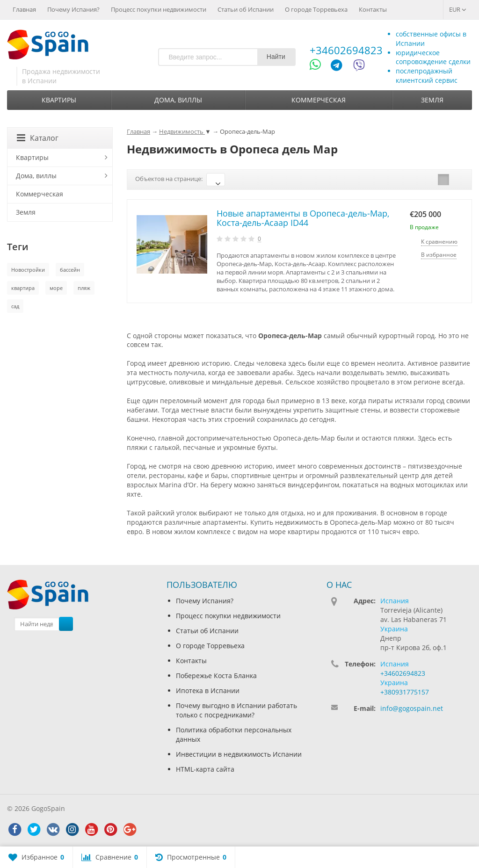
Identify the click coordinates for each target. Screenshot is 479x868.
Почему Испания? (73, 9)
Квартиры (59, 100)
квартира (23, 288)
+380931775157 (405, 692)
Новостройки (28, 270)
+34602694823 (346, 50)
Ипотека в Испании (208, 691)
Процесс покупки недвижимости (159, 9)
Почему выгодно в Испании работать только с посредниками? (236, 710)
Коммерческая (319, 100)
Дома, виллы (178, 100)
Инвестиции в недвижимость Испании (239, 754)
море (56, 288)
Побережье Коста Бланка (216, 676)
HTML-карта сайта (205, 769)
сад (15, 306)
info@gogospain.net (412, 708)
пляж (84, 288)
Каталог (38, 138)
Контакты (373, 9)
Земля (432, 100)
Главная (24, 9)
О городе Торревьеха (316, 9)
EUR (458, 9)
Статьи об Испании (246, 9)
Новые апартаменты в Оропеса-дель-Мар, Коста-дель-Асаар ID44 (303, 218)
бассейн (70, 270)
